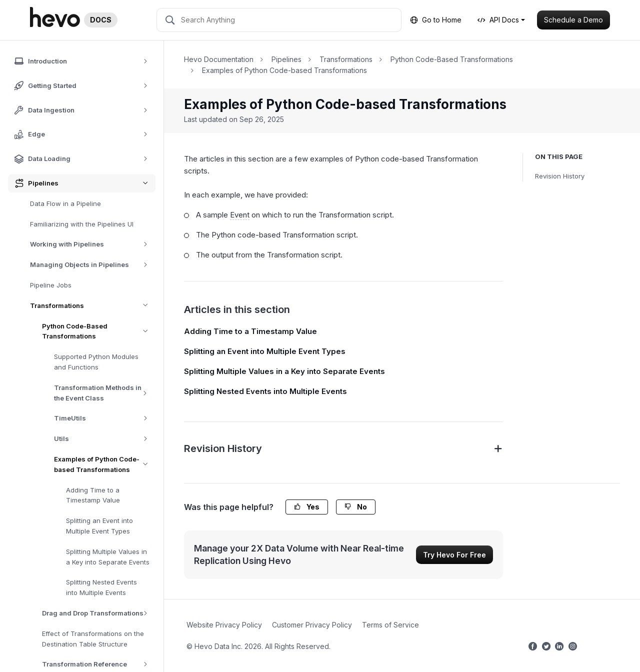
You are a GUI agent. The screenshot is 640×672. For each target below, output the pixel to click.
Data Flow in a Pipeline (65, 203)
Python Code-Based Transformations (99, 331)
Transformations (93, 306)
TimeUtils (104, 418)
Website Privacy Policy (224, 625)
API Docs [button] (498, 20)
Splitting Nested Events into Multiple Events (101, 587)
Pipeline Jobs (51, 285)
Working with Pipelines (92, 244)
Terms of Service (390, 625)
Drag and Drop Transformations (98, 613)
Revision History (560, 176)
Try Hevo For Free (454, 555)
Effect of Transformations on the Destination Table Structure (93, 639)
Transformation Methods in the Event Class (105, 393)
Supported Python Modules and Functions (96, 362)
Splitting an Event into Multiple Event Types (99, 526)
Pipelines (286, 59)
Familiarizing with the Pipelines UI (82, 224)
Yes (307, 507)
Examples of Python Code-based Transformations (105, 464)
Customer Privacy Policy (312, 625)
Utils (104, 439)
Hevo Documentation (219, 59)
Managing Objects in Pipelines (92, 265)
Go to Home (436, 20)
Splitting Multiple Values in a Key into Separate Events (108, 557)
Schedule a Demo (573, 20)
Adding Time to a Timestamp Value (93, 495)
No (356, 507)
